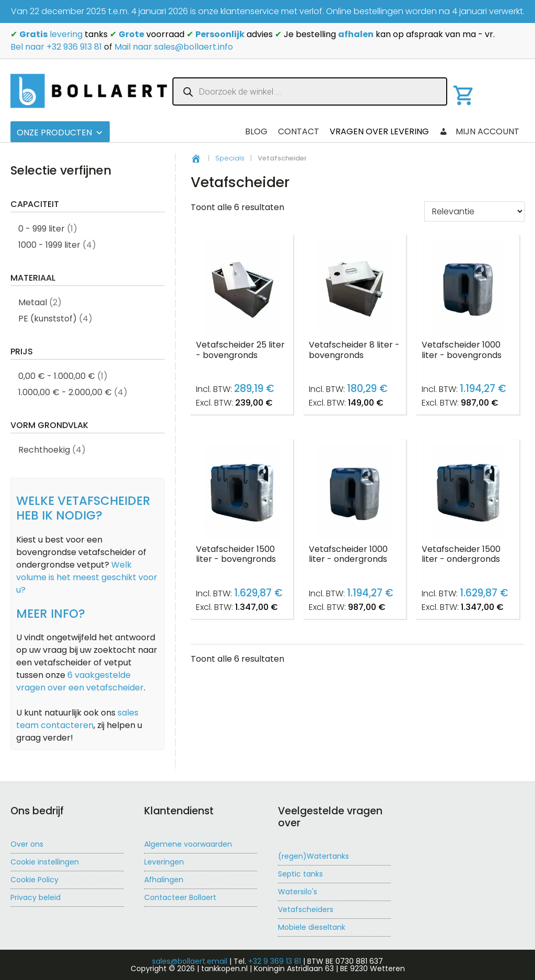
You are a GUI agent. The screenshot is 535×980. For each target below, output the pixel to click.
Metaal (33, 302)
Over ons (27, 844)
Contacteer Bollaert (180, 897)
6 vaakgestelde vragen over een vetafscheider (80, 681)
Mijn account (487, 131)
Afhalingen (164, 880)
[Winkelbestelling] (474, 211)
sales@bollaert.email (190, 961)
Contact (299, 131)
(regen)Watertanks (313, 856)
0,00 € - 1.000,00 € (57, 376)
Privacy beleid (36, 897)
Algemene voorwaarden (188, 844)
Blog (256, 131)
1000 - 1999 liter (49, 245)
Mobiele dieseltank (312, 927)
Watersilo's (298, 892)
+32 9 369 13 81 (275, 961)
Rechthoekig (44, 450)
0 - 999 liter (42, 229)
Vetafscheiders (306, 909)
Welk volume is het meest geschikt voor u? (87, 577)
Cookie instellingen (45, 862)
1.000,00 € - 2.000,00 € (65, 392)
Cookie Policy (34, 880)
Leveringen (164, 862)
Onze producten (60, 132)
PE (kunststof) (48, 319)
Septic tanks (300, 874)
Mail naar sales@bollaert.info (174, 47)
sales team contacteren (77, 719)
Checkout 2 (208, 131)
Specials (230, 158)
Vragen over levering (379, 131)
